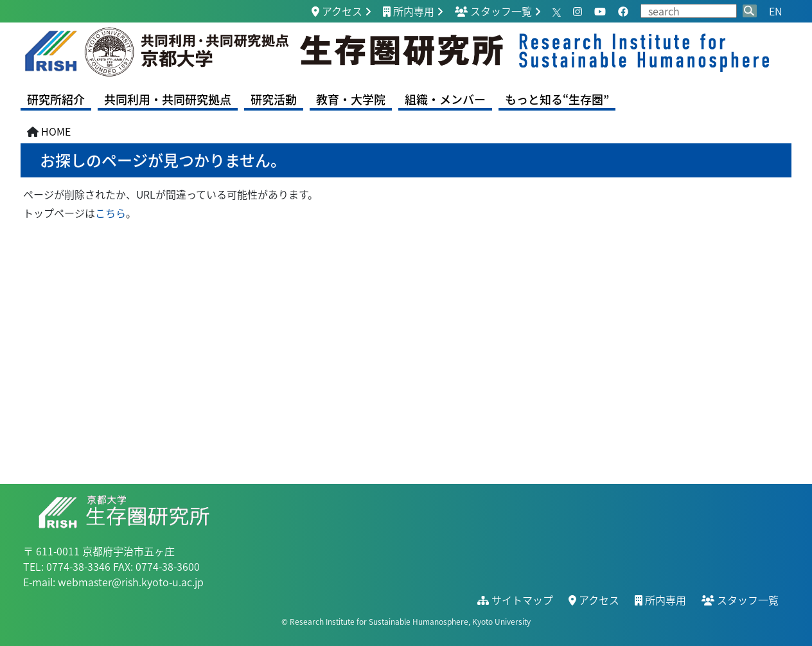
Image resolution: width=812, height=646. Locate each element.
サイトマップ (515, 600)
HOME (56, 131)
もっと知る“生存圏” (557, 99)
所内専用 (409, 11)
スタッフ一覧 (493, 11)
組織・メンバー (445, 99)
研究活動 (274, 99)
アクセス (337, 11)
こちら (110, 213)
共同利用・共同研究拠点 (168, 99)
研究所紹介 (56, 99)
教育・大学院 (351, 99)
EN (775, 11)
